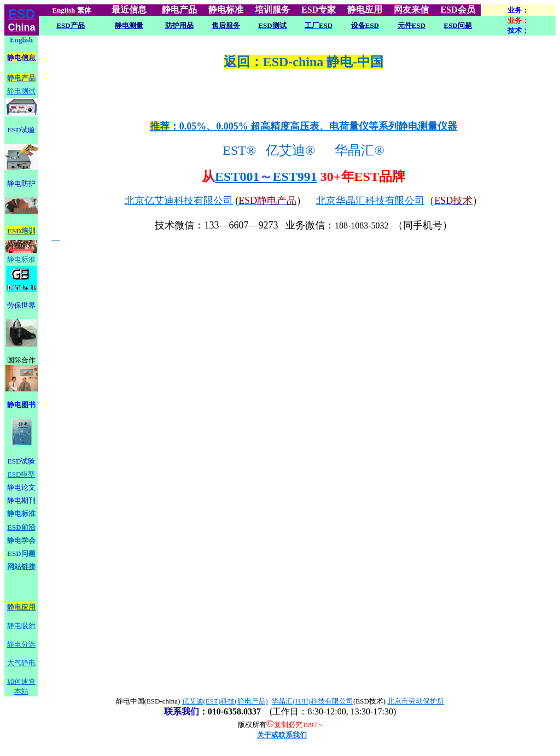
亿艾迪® (294, 150)
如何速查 (21, 681)
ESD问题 (21, 553)
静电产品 (21, 78)
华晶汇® (361, 150)
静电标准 (21, 259)
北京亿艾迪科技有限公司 (179, 201)
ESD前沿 (21, 527)
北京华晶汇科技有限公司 (370, 201)
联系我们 (182, 711)
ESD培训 (21, 231)
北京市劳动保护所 (416, 701)
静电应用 (21, 607)
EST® (238, 150)
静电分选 (21, 644)
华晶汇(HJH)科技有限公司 (312, 701)
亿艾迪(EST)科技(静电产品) (225, 701)
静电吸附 (21, 626)
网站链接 (21, 567)
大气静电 (21, 663)
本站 (21, 691)
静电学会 (21, 540)
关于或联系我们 (282, 735)
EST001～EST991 (266, 177)
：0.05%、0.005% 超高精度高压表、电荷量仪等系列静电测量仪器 (304, 126)
